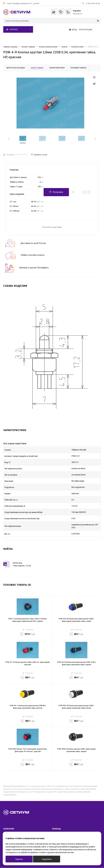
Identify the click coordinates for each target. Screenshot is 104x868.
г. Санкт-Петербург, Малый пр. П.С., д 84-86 (22, 3)
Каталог (12, 29)
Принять (19, 859)
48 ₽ (76, 636)
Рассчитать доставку (52, 227)
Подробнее (47, 859)
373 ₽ (28, 636)
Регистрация (86, 30)
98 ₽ (28, 679)
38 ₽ (28, 766)
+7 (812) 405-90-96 (93, 3)
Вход (74, 30)
